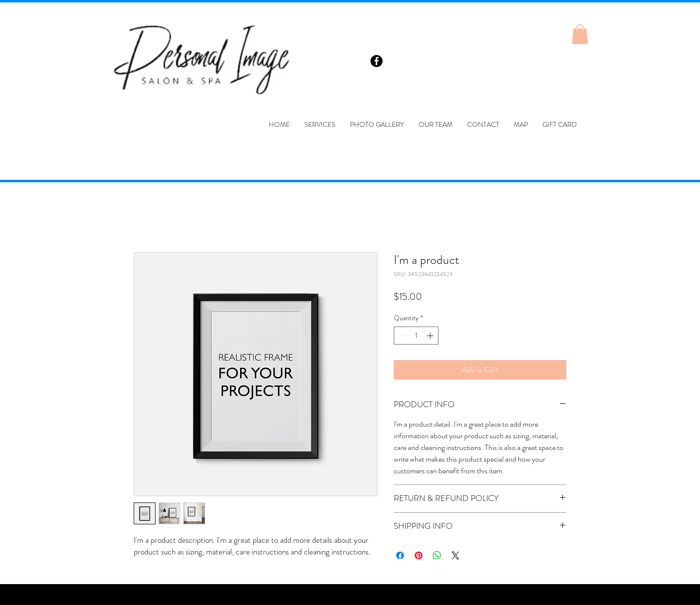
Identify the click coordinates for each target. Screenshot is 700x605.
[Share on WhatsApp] (437, 555)
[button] (580, 34)
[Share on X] (455, 555)
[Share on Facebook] (400, 555)
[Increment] (431, 336)
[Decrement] (401, 336)
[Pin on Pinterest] (419, 555)
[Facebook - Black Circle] (376, 61)
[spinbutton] (416, 336)
